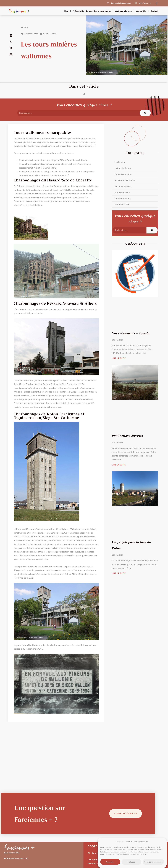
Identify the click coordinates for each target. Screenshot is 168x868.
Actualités (141, 11)
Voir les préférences (153, 862)
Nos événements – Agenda (131, 333)
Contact (154, 11)
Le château (120, 162)
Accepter (110, 862)
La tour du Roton (31, 34)
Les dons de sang (123, 198)
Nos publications (122, 204)
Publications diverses (127, 436)
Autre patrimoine (124, 11)
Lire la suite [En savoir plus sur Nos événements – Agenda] (119, 358)
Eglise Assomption (123, 174)
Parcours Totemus (123, 186)
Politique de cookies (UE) (16, 858)
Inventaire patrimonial (125, 180)
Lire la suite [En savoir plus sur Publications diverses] (119, 465)
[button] (11, 36)
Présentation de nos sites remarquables (92, 11)
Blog (66, 11)
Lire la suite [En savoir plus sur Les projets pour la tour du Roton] (119, 573)
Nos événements (122, 192)
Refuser (132, 862)
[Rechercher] (145, 113)
